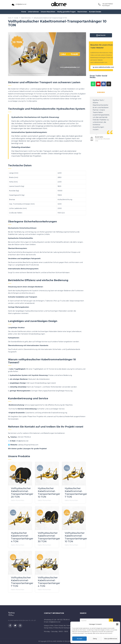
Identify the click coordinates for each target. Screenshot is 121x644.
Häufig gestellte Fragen (66, 12)
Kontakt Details (95, 12)
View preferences (111, 639)
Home (24, 12)
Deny (95, 639)
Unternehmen (33, 12)
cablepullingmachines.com (28, 445)
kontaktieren (60, 433)
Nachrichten (82, 12)
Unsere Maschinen (48, 12)
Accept (80, 639)
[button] (117, 624)
